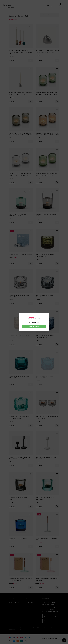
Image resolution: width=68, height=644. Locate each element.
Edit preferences (34, 322)
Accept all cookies (34, 326)
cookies (31, 317)
